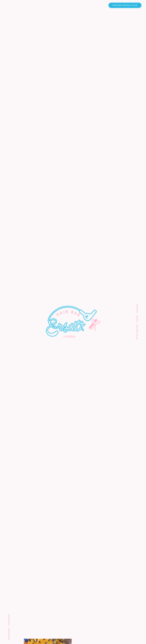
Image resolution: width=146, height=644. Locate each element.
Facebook (9, 620)
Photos (137, 309)
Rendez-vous (137, 332)
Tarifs (137, 319)
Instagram (9, 634)
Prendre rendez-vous (125, 5)
